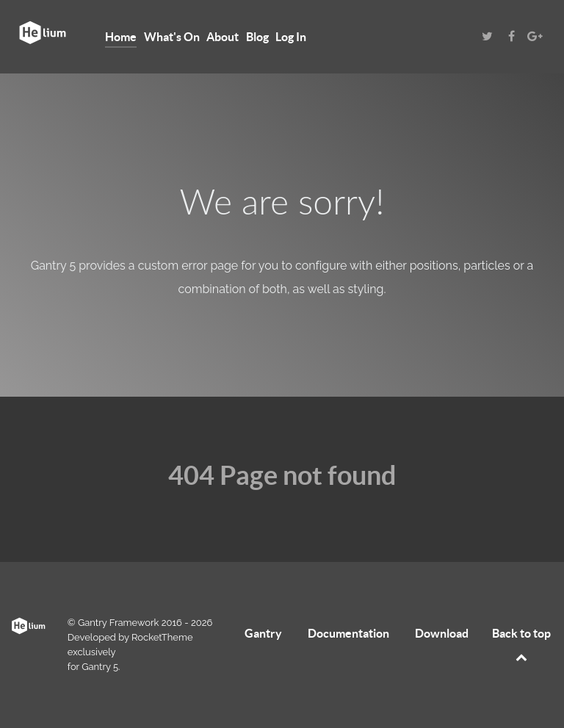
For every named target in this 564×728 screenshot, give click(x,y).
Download (442, 633)
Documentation (348, 633)
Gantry (263, 633)
